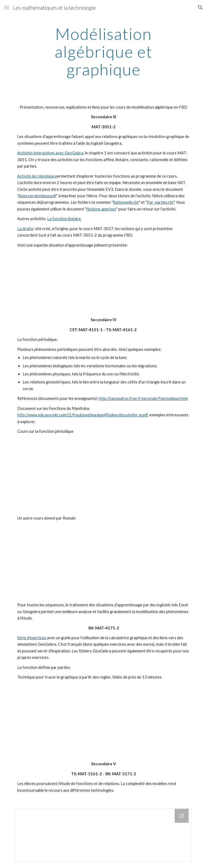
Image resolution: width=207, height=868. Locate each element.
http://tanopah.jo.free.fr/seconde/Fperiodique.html (143, 398)
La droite (25, 229)
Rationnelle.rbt (126, 202)
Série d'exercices (32, 638)
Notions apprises (101, 209)
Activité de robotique (36, 176)
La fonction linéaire (64, 219)
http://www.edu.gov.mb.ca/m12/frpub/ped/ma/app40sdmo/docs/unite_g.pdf (82, 415)
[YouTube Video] (96, 283)
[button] (6, 7)
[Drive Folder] (103, 835)
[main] (103, 51)
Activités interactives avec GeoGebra (50, 153)
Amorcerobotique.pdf (37, 196)
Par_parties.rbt (160, 202)
